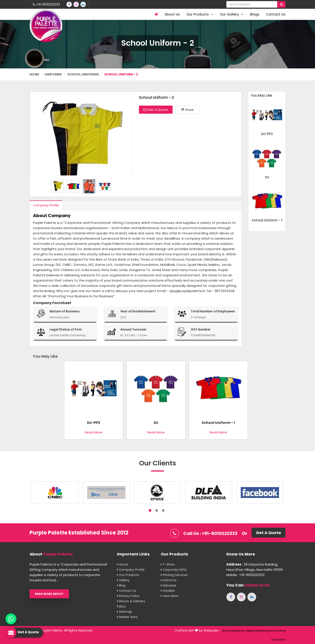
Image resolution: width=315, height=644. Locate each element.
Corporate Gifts (174, 570)
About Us (172, 14)
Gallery (123, 580)
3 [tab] (163, 510)
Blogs (255, 14)
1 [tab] (150, 510)
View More (170, 596)
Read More (94, 432)
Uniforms (53, 74)
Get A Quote (156, 110)
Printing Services (174, 575)
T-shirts (168, 564)
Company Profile (46, 205)
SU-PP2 (267, 134)
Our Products (200, 14)
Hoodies (168, 591)
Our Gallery (232, 14)
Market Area (127, 617)
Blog (121, 585)
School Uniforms (83, 74)
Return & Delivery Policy (131, 604)
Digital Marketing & (258, 631)
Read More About (49, 594)
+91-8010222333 (46, 4)
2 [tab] (157, 510)
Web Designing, (233, 631)
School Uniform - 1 (267, 220)
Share (188, 110)
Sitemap (124, 612)
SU (267, 177)
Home (34, 74)
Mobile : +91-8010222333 (245, 575)
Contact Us (276, 14)
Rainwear (169, 585)
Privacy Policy (128, 596)
